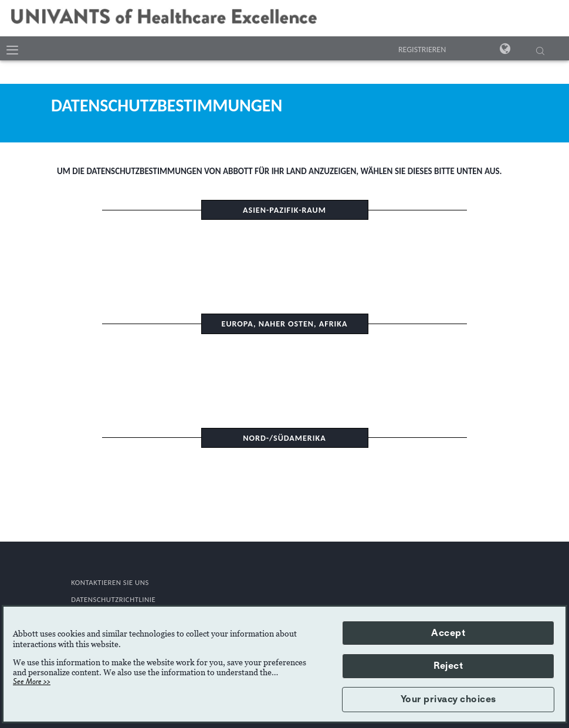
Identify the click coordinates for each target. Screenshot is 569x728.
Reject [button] (448, 666)
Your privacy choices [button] (448, 699)
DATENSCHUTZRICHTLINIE (113, 599)
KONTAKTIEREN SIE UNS (110, 582)
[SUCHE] (540, 52)
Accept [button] (448, 633)
